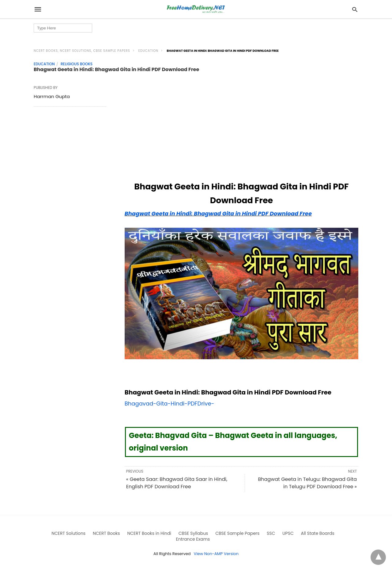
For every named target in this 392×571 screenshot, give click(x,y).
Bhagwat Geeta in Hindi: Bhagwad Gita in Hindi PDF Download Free (218, 213)
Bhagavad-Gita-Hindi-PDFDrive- (170, 404)
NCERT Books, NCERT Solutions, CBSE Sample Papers (82, 51)
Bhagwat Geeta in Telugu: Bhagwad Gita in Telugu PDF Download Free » (307, 483)
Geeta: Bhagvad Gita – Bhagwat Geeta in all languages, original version (233, 442)
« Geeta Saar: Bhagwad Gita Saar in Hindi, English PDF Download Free (177, 483)
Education (148, 51)
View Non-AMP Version (216, 554)
